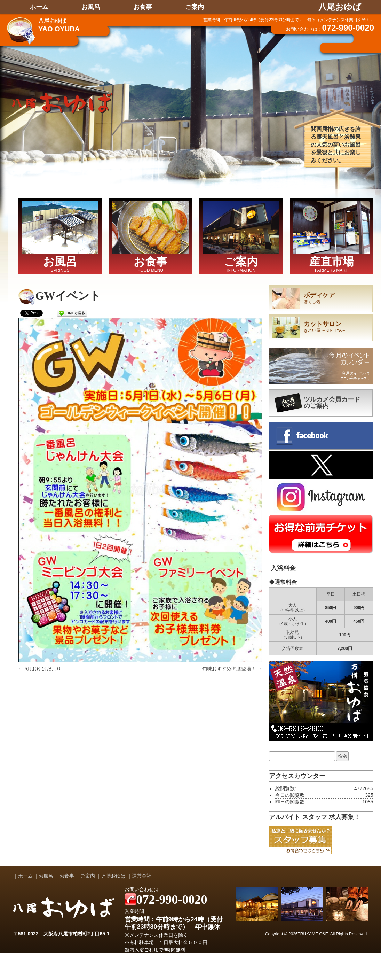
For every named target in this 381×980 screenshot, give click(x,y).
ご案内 (195, 7)
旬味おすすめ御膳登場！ (232, 669)
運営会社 (142, 876)
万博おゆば (113, 876)
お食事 (143, 7)
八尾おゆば (340, 7)
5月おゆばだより (40, 669)
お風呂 (91, 7)
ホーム (39, 7)
